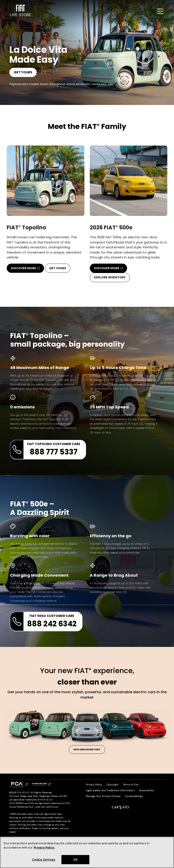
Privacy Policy (94, 785)
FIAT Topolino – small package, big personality (67, 340)
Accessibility (147, 790)
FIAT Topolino (26, 228)
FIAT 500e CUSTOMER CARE (43, 621)
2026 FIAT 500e (111, 228)
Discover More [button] (25, 268)
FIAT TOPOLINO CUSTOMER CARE (45, 450)
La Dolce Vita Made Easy (38, 55)
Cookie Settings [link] (134, 796)
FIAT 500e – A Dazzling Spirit (40, 508)
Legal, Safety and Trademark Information (110, 790)
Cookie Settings (44, 862)
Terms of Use (131, 785)
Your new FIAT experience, (87, 676)
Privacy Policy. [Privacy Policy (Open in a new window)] (44, 850)
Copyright (112, 785)
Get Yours (23, 72)
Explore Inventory (87, 749)
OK (75, 862)
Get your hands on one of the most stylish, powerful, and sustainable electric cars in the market (87, 695)
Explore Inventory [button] (110, 277)
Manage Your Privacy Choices (103, 796)
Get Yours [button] (58, 268)
